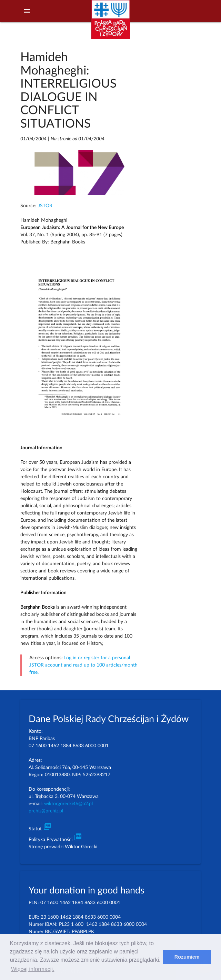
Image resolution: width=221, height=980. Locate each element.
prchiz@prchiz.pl (46, 811)
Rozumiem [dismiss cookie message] (187, 957)
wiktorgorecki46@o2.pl (68, 804)
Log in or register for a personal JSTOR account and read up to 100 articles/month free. (83, 665)
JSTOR (45, 206)
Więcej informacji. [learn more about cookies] (33, 969)
